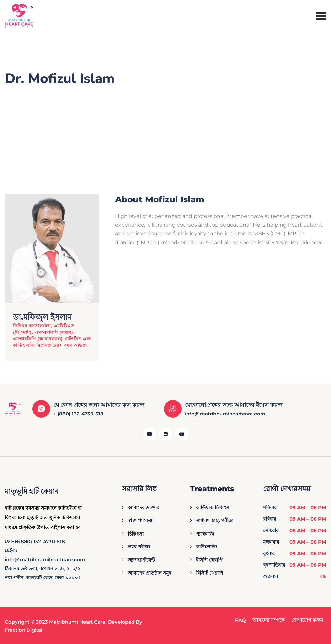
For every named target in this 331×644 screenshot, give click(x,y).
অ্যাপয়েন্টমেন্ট (141, 560)
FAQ (240, 620)
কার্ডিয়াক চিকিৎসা (213, 508)
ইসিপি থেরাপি (209, 560)
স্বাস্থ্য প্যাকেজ (140, 521)
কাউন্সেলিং (207, 547)
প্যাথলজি (205, 534)
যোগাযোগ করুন (307, 620)
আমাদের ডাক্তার (144, 508)
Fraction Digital (24, 630)
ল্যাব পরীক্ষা (139, 547)
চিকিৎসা (136, 534)
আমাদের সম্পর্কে (269, 620)
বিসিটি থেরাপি (209, 573)
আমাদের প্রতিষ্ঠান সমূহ (149, 573)
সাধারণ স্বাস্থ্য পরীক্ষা (215, 521)
